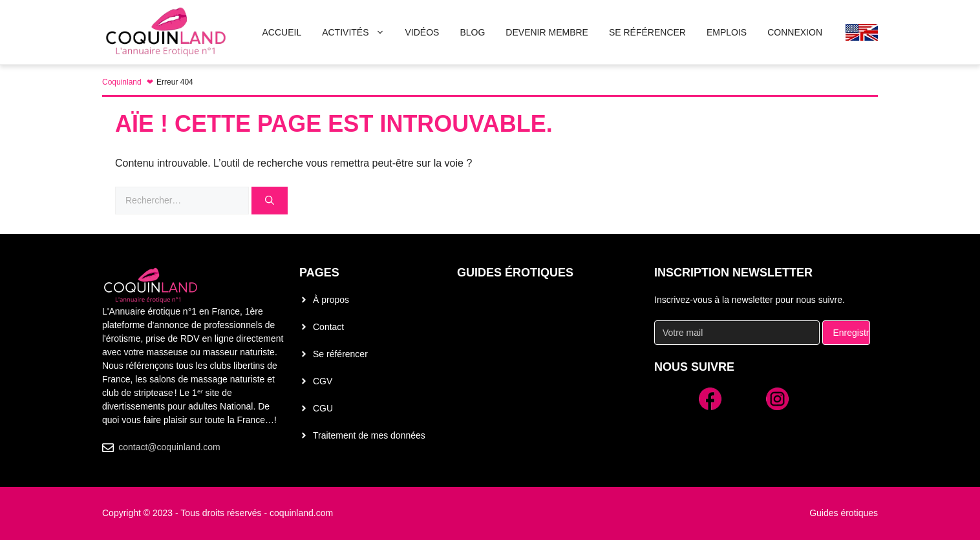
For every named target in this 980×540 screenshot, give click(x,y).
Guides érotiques (515, 273)
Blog (472, 32)
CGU (323, 408)
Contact (328, 327)
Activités (358, 32)
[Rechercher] (270, 201)
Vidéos (422, 32)
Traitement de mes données (369, 435)
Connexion (795, 32)
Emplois (727, 32)
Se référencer (340, 354)
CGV (323, 381)
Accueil (282, 32)
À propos (331, 300)
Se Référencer (647, 32)
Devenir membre (547, 32)
